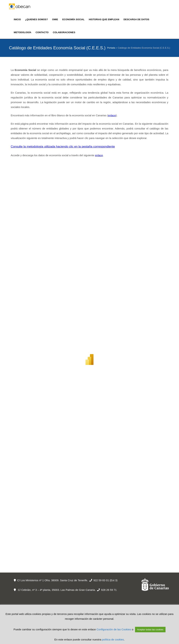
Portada (111, 48)
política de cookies (113, 639)
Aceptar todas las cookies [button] (150, 630)
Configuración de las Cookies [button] (114, 629)
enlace (112, 115)
